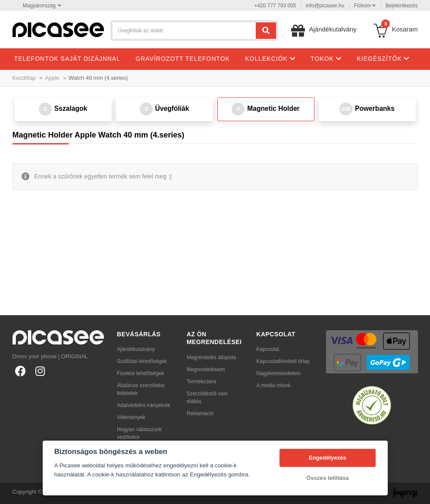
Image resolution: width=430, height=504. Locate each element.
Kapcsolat (268, 349)
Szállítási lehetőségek (142, 361)
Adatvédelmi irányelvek (143, 405)
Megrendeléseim (206, 369)
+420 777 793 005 (275, 6)
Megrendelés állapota (212, 357)
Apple (52, 78)
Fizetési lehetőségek (140, 373)
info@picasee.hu (325, 6)
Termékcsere (202, 382)
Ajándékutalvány (136, 349)
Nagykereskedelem (278, 373)
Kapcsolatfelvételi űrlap (283, 361)
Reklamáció (200, 413)
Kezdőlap (24, 78)
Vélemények (131, 417)
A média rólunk (273, 385)
